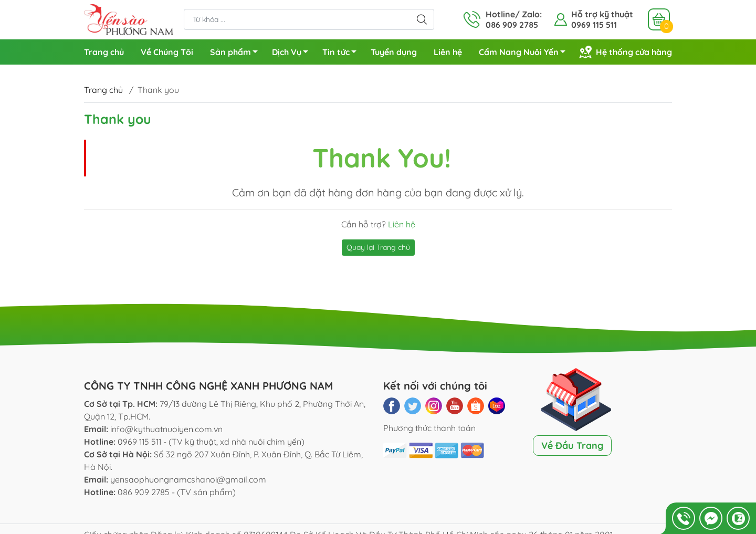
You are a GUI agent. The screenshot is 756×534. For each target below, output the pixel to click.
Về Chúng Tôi (167, 52)
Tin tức (342, 54)
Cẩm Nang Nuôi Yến (525, 54)
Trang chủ (104, 52)
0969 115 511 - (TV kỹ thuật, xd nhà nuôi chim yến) (211, 442)
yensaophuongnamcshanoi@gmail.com (188, 479)
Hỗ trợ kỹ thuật (602, 14)
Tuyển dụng (394, 52)
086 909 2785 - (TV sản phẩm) (177, 492)
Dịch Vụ (293, 54)
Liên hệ (448, 52)
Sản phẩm (237, 54)
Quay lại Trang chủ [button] (378, 247)
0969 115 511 (594, 25)
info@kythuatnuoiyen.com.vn (166, 429)
